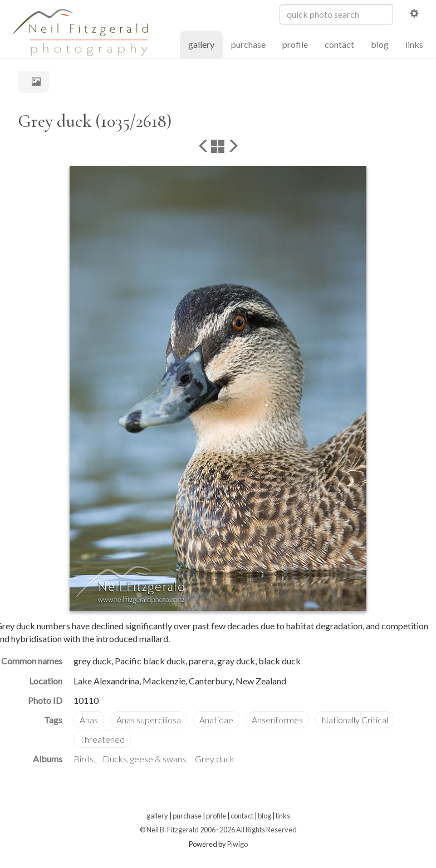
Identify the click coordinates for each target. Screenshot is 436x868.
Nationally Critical (355, 720)
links (414, 44)
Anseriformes (277, 720)
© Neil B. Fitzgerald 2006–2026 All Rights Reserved (218, 830)
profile (295, 44)
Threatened (102, 739)
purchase (248, 44)
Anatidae (216, 720)
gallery (205, 44)
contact (339, 44)
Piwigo (237, 844)
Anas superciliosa (149, 720)
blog (380, 44)
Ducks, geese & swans (144, 759)
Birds (84, 759)
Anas (89, 720)
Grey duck (215, 759)
